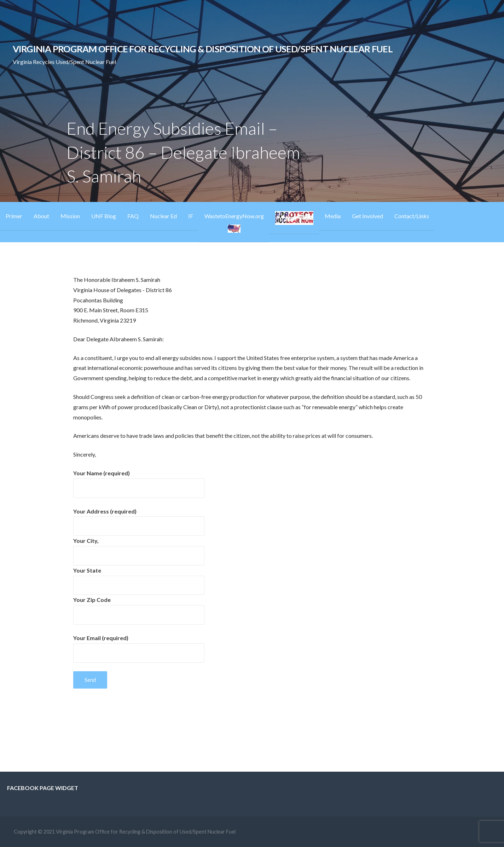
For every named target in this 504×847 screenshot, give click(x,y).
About (41, 216)
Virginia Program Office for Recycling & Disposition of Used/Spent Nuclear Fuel (203, 49)
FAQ (133, 216)
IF (191, 216)
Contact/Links (412, 216)
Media (333, 216)
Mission (70, 216)
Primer (14, 216)
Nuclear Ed (163, 216)
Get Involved (367, 216)
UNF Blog (104, 216)
